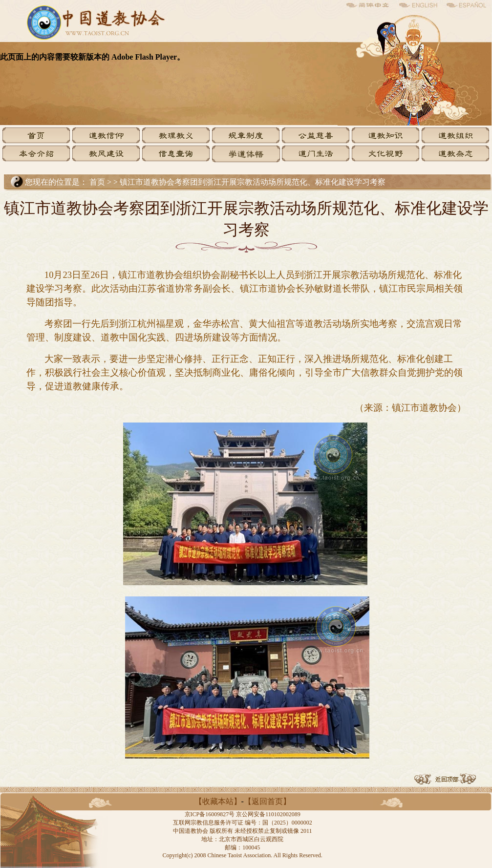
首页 (97, 182)
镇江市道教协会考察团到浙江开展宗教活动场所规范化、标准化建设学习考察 (253, 182)
